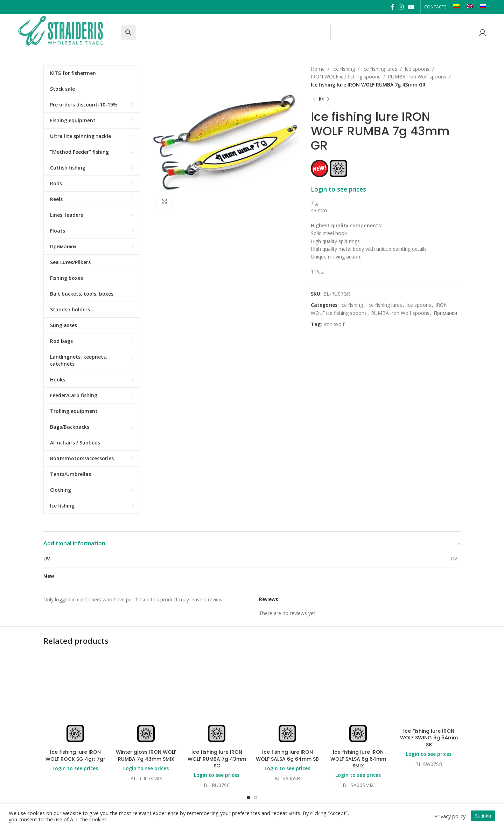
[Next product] (328, 99)
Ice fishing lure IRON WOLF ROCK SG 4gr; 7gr (75, 755)
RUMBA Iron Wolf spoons (417, 77)
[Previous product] (314, 99)
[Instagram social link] (401, 7)
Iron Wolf (334, 324)
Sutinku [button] (483, 816)
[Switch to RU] (483, 7)
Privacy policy (450, 816)
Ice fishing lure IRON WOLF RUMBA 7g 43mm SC (217, 759)
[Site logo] (68, 32)
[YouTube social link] (411, 7)
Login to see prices (338, 189)
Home (318, 69)
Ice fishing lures (380, 69)
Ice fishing (344, 69)
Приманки (445, 313)
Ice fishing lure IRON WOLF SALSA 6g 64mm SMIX (358, 759)
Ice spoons (417, 69)
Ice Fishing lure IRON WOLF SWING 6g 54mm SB (429, 738)
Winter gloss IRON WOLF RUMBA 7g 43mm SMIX (146, 755)
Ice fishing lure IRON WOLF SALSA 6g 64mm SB (287, 755)
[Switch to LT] (456, 7)
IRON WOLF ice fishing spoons (346, 77)
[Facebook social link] (392, 7)
